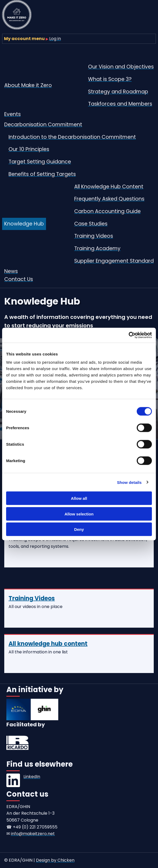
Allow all (79, 498)
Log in (55, 39)
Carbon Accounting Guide (107, 211)
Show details (129, 482)
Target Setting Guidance (40, 162)
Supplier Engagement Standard (114, 261)
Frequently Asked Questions (109, 199)
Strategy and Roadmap (118, 92)
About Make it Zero (28, 85)
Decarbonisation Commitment (43, 125)
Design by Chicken (55, 860)
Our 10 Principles (29, 149)
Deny (79, 529)
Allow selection (79, 514)
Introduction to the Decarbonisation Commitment (72, 137)
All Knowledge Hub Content (109, 187)
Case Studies (91, 224)
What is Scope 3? (110, 79)
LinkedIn (32, 777)
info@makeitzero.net (33, 834)
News (11, 271)
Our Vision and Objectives (121, 67)
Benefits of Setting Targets (42, 174)
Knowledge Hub (24, 224)
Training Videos (94, 236)
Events (13, 114)
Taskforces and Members (120, 104)
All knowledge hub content (48, 644)
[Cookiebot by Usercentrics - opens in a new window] (129, 335)
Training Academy (97, 248)
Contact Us (19, 279)
